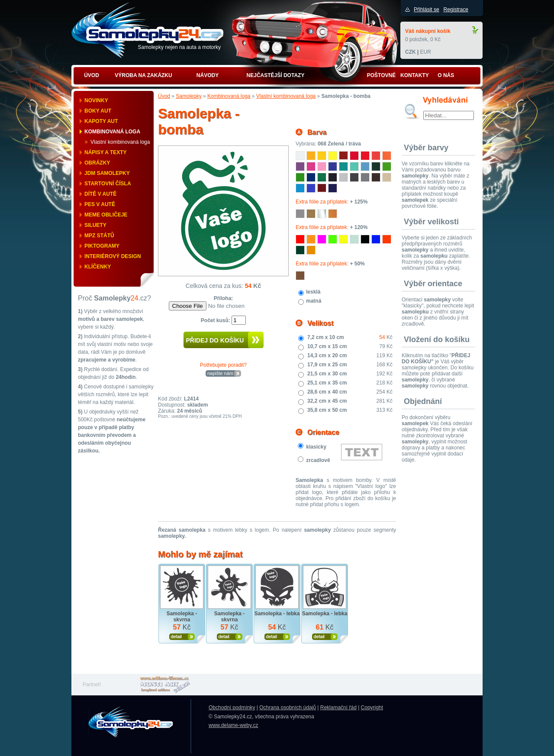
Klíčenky (98, 267)
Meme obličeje (106, 215)
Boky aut (98, 111)
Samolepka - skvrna (182, 617)
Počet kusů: (216, 320)
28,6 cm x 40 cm (327, 392)
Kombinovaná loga (112, 132)
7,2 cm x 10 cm (326, 337)
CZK (411, 52)
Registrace (456, 10)
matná (314, 301)
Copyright (372, 708)
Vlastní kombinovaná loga (120, 142)
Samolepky (188, 96)
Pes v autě (100, 204)
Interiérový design (113, 256)
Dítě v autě (100, 194)
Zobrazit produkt (182, 637)
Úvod (164, 96)
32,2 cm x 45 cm (327, 401)
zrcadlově (318, 460)
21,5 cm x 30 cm (327, 374)
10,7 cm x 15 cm (327, 346)
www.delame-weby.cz (233, 725)
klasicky (316, 447)
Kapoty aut (101, 121)
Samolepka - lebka (277, 614)
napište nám (220, 373)
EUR (425, 52)
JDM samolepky (107, 173)
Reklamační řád (338, 708)
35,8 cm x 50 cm (327, 410)
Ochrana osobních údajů (288, 708)
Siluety (95, 225)
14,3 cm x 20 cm (327, 355)
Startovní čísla (108, 184)
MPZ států (99, 236)
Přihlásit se (427, 10)
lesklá (313, 292)
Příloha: (224, 298)
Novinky (96, 100)
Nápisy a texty (106, 152)
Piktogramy (102, 246)
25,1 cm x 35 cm (327, 383)
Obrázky (97, 163)
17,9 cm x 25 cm (327, 365)
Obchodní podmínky (232, 708)
